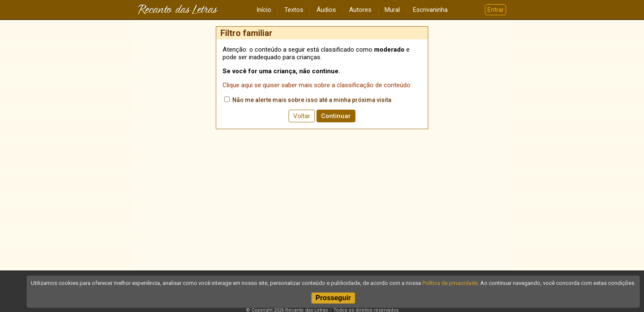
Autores (360, 10)
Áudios (326, 10)
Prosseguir (333, 298)
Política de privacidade (450, 283)
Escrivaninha (430, 10)
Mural (392, 10)
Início (264, 10)
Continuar (336, 116)
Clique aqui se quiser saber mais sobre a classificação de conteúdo (316, 85)
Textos (294, 10)
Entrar (496, 10)
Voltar (302, 116)
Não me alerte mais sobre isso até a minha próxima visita (308, 100)
